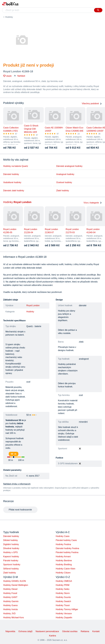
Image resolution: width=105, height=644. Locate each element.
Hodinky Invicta (10, 609)
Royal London (33, 305)
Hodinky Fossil (10, 593)
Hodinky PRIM (63, 585)
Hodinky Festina (63, 544)
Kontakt (96, 631)
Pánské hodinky (11, 561)
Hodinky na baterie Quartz (16, 166)
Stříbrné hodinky (11, 569)
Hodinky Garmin (11, 601)
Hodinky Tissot (63, 605)
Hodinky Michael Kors (14, 618)
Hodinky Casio (63, 536)
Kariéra (53, 636)
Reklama (85, 631)
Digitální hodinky (11, 544)
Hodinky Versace (64, 614)
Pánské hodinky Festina (67, 552)
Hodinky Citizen (63, 573)
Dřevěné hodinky (11, 548)
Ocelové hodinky (64, 182)
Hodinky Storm (63, 593)
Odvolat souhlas (70, 631)
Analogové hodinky (65, 174)
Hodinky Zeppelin (64, 618)
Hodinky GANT (10, 597)
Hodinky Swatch (63, 601)
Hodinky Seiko (63, 589)
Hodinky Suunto (63, 597)
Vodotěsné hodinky (12, 182)
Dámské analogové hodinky (69, 166)
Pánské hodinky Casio (66, 540)
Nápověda (10, 631)
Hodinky (9, 17)
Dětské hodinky (10, 540)
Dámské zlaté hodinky (14, 191)
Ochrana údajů (25, 631)
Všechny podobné (92, 104)
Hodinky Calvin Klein (66, 569)
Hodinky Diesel (10, 589)
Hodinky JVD (9, 614)
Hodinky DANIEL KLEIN (15, 581)
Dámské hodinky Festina (67, 548)
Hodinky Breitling (64, 565)
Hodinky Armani (63, 557)
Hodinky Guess (10, 605)
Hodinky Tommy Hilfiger (67, 609)
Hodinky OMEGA (64, 581)
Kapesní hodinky (11, 557)
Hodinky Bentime (64, 561)
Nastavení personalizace (47, 631)
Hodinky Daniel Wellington (16, 585)
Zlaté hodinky (63, 191)
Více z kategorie (93, 203)
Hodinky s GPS (10, 552)
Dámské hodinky (11, 174)
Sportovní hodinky (12, 565)
